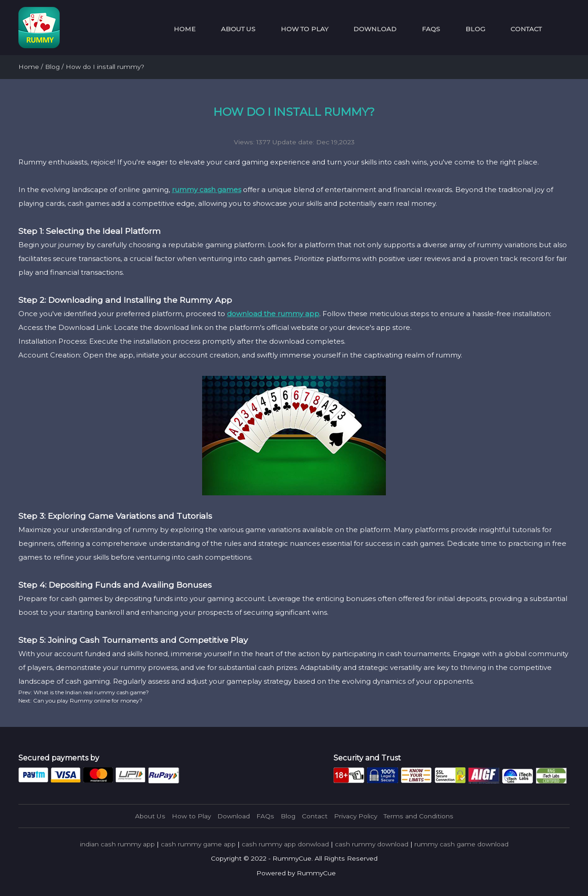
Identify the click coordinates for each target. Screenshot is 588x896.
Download (375, 29)
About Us (238, 29)
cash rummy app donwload (285, 844)
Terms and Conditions (418, 816)
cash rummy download (372, 844)
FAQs (431, 29)
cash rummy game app (198, 844)
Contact (526, 29)
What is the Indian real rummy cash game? (90, 692)
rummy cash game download (461, 844)
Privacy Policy (356, 816)
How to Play (305, 29)
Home (185, 29)
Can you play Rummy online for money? (87, 700)
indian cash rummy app (117, 844)
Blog (475, 29)
